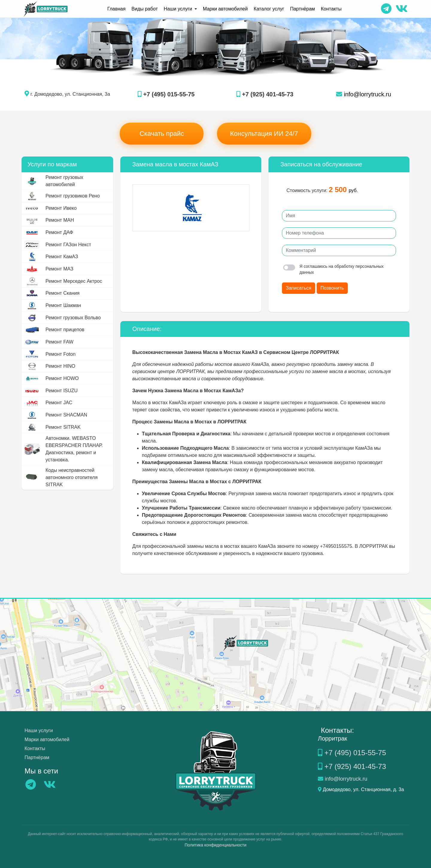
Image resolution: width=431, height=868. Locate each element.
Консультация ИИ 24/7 (264, 134)
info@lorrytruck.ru (364, 94)
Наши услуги (39, 731)
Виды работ (145, 9)
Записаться (299, 288)
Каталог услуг (269, 9)
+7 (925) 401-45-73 (265, 94)
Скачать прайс (162, 134)
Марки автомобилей (225, 9)
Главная (116, 9)
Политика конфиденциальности (216, 845)
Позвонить (332, 288)
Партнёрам (302, 9)
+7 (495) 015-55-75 (166, 94)
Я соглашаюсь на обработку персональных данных (333, 269)
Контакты (331, 9)
